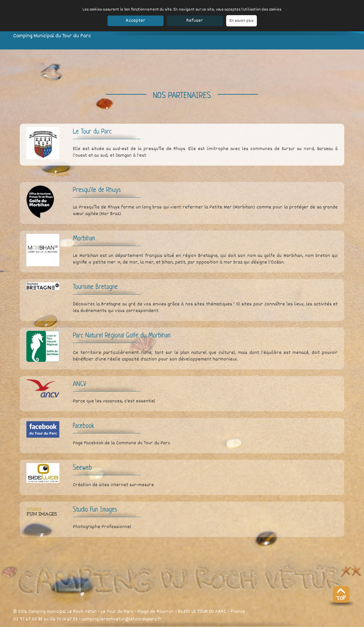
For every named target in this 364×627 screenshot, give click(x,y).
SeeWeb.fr (295, 623)
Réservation (154, 623)
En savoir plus (242, 21)
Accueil (20, 623)
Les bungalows (63, 623)
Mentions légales (228, 623)
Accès (121, 623)
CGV (278, 623)
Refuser (195, 21)
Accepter (136, 21)
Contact (135, 623)
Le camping (38, 623)
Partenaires (259, 623)
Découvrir (105, 623)
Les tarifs (87, 623)
